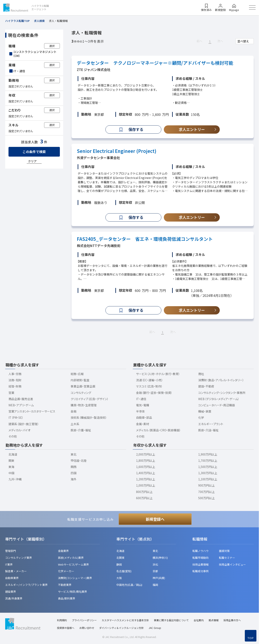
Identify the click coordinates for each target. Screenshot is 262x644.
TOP (251, 638)
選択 (52, 46)
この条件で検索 (34, 152)
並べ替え (243, 41)
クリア (32, 161)
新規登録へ (155, 519)
